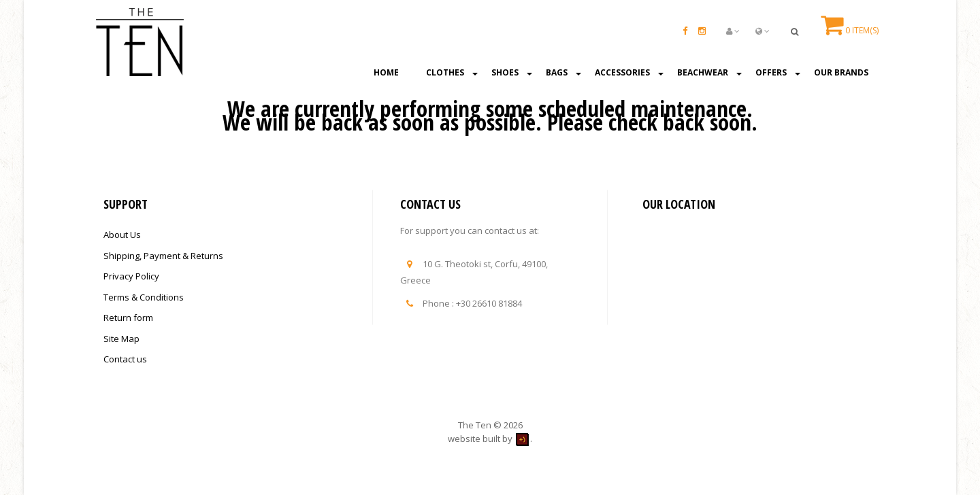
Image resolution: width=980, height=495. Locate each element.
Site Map (121, 339)
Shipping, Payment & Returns (163, 256)
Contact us (125, 359)
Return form (128, 318)
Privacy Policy (131, 276)
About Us (122, 235)
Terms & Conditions (144, 297)
